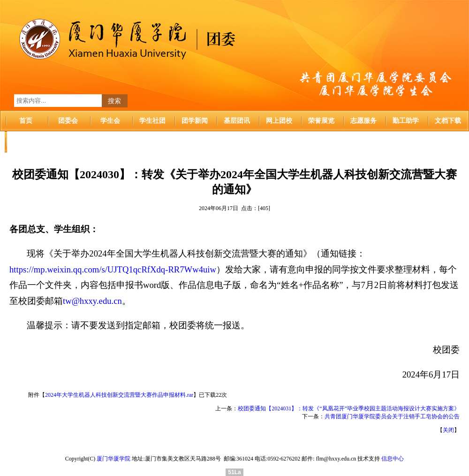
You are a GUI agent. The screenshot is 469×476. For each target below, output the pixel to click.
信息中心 (393, 459)
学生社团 (152, 121)
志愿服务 (363, 121)
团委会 (68, 121)
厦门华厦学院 (113, 459)
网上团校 (279, 121)
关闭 (448, 430)
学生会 (110, 121)
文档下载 (448, 121)
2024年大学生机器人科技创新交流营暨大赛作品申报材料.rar (119, 395)
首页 (26, 121)
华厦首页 (26, 142)
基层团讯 (237, 121)
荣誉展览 (321, 121)
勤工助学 (406, 121)
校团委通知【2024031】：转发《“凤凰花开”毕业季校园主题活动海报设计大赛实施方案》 (349, 408)
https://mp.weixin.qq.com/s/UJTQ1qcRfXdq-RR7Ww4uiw (113, 269)
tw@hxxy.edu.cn (92, 301)
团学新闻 (195, 121)
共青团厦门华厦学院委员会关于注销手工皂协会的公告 (392, 416)
